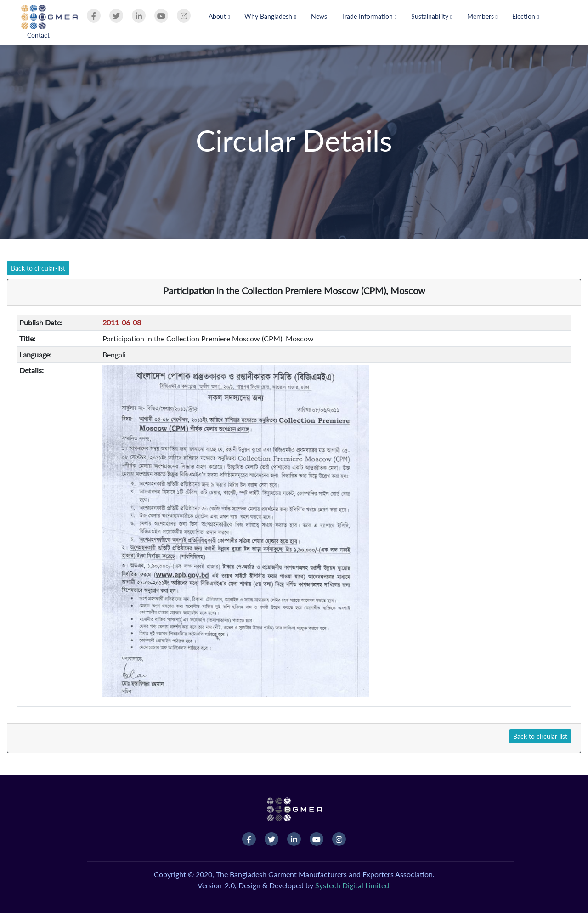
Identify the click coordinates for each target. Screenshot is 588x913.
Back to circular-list (38, 268)
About (219, 16)
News (319, 16)
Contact (38, 35)
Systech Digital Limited (352, 885)
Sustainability (432, 16)
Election (526, 16)
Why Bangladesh (270, 16)
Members (482, 16)
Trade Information (369, 16)
